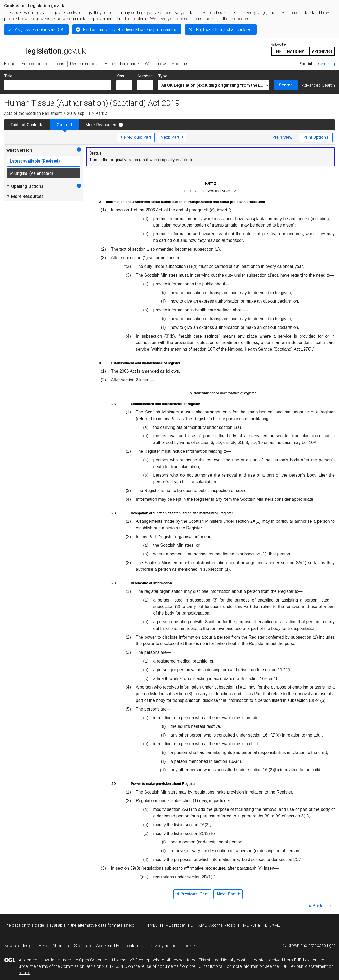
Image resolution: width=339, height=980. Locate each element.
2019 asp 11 (79, 113)
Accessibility (108, 946)
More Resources (101, 125)
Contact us (135, 946)
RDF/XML (271, 925)
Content (64, 125)
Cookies (189, 946)
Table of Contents (27, 125)
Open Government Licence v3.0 (108, 960)
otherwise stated (181, 960)
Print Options (316, 137)
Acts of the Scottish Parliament (33, 113)
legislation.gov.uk (45, 49)
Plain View (282, 137)
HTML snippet (173, 925)
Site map (82, 946)
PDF (192, 925)
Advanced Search (318, 85)
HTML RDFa (249, 925)
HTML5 (151, 925)
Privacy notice (163, 946)
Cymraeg (327, 64)
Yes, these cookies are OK (39, 30)
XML (202, 925)
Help (43, 946)
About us (61, 946)
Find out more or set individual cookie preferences (130, 30)
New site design (19, 946)
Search (286, 85)
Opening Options (25, 186)
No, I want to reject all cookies (224, 30)
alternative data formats (100, 925)
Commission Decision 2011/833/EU (94, 966)
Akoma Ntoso (222, 925)
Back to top (324, 906)
